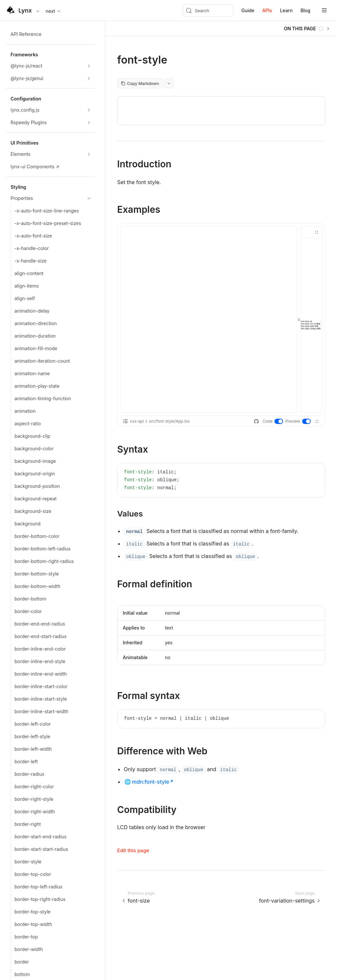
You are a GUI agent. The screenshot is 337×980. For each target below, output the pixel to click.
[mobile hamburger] (324, 10)
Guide (248, 10)
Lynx (25, 10)
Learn (286, 10)
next (54, 11)
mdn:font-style (151, 782)
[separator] (299, 320)
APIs (267, 10)
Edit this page (133, 850)
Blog (305, 10)
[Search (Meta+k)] (208, 11)
